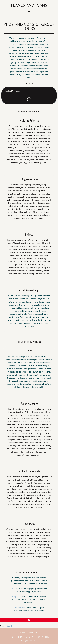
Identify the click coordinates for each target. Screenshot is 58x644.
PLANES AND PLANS (29, 633)
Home (12, 637)
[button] (29, 12)
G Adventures (19, 607)
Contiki (14, 588)
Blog (20, 637)
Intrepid (14, 596)
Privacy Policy (43, 637)
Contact (30, 637)
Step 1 (9, 626)
